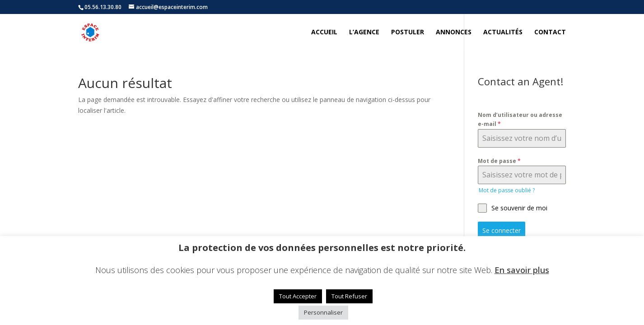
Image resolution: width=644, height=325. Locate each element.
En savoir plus (522, 270)
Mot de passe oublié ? (507, 190)
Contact (550, 32)
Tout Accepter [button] (298, 296)
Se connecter (502, 230)
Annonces (454, 32)
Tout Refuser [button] (349, 296)
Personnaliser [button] (323, 312)
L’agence (364, 32)
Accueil (324, 32)
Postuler (408, 32)
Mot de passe (499, 161)
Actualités (503, 32)
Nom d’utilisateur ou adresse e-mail (520, 119)
